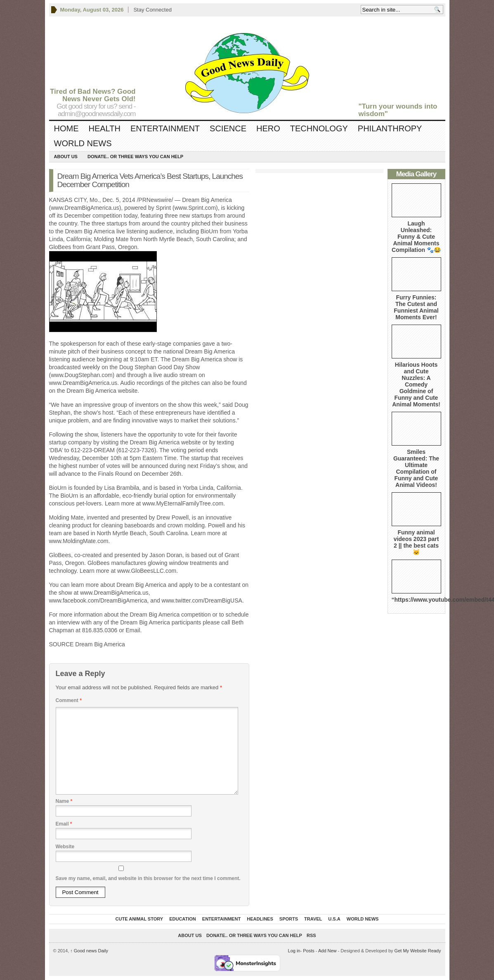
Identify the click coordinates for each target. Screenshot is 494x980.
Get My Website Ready (418, 951)
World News (83, 143)
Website (65, 847)
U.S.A (334, 919)
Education (183, 919)
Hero (268, 128)
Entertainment (165, 128)
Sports (289, 919)
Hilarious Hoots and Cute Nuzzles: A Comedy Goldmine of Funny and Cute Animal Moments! (416, 384)
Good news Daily (89, 951)
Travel (313, 919)
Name (64, 801)
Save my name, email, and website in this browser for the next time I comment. (148, 878)
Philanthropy (390, 128)
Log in (294, 951)
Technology (319, 128)
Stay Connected (152, 10)
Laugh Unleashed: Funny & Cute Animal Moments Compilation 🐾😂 (416, 237)
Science (228, 128)
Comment (69, 700)
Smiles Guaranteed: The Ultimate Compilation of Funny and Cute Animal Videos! (416, 468)
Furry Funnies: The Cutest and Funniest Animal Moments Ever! (416, 307)
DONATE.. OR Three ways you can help (135, 157)
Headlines (260, 919)
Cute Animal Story (139, 919)
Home (66, 128)
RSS (311, 935)
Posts (309, 951)
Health (105, 128)
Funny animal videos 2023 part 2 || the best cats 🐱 (416, 542)
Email (64, 824)
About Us (66, 157)
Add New (327, 951)
